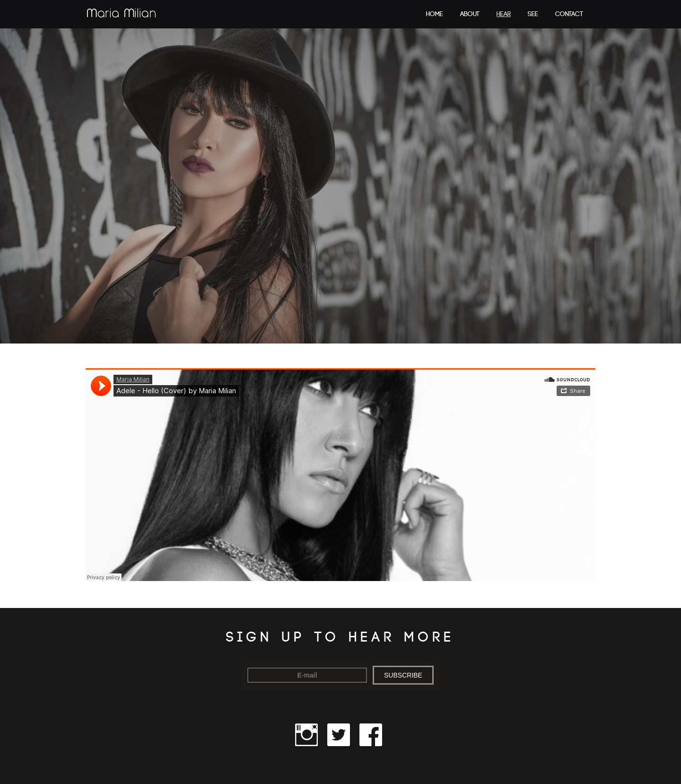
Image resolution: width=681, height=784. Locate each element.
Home (435, 14)
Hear (504, 14)
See (533, 14)
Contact (569, 14)
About (470, 14)
